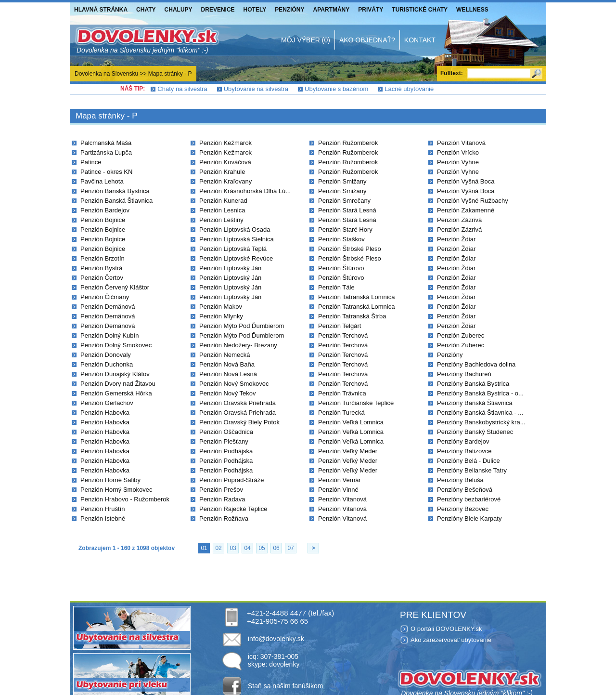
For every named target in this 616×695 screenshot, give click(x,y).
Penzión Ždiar (456, 239)
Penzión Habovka (105, 413)
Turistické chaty (420, 10)
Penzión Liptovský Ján (230, 268)
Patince (91, 162)
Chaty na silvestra (182, 89)
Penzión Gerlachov (107, 403)
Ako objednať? (367, 40)
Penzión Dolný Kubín (109, 335)
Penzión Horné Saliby (110, 480)
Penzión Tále (336, 287)
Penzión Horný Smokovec (116, 490)
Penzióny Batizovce (464, 451)
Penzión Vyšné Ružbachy (473, 201)
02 (218, 548)
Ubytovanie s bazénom (336, 89)
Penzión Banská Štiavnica (116, 201)
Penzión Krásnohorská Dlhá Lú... (245, 191)
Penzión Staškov (341, 239)
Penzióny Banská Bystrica (473, 384)
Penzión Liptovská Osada (235, 229)
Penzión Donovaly (106, 355)
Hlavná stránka (101, 10)
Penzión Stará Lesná (347, 210)
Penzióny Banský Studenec (475, 432)
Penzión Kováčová (225, 162)
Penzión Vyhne (458, 162)
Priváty (371, 10)
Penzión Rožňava (224, 518)
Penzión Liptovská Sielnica (237, 239)
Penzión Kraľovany (225, 181)
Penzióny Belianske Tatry (472, 470)
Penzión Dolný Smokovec (116, 345)
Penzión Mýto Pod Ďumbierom (242, 326)
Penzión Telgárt (340, 326)
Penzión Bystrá (101, 268)
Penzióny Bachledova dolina (476, 364)
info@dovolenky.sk (276, 639)
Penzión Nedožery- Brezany (238, 345)
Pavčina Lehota (102, 181)
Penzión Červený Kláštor (115, 287)
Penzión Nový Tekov (228, 393)
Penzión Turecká (341, 413)
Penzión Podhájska (226, 451)
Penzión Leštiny (221, 220)
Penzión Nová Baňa (227, 364)
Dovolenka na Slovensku (106, 74)
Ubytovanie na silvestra (256, 89)
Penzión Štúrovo (341, 268)
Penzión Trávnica (342, 393)
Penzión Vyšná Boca (466, 181)
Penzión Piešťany (224, 441)
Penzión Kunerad (223, 201)
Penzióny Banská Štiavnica (475, 403)
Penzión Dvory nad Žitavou (118, 384)
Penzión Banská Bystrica (115, 191)
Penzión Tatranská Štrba (352, 316)
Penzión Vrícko (458, 152)
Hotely (255, 10)
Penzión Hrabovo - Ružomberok (125, 499)
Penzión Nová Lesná (228, 374)
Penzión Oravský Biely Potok (239, 422)
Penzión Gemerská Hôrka (116, 393)
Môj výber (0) (306, 40)
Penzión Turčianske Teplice (356, 403)
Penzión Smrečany (344, 201)
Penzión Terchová (343, 335)
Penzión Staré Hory (345, 229)
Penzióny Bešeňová (465, 490)
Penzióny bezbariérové (469, 499)
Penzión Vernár (340, 480)
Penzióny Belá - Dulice (468, 461)
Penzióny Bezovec (463, 509)
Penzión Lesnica (222, 210)
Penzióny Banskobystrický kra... (481, 422)
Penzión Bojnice (103, 220)
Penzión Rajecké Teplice (233, 509)
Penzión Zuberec (461, 335)
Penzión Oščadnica (226, 432)
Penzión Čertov (102, 278)
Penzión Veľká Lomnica (351, 422)
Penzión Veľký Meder (348, 451)
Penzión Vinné (338, 490)
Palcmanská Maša (106, 143)
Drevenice (218, 10)
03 (233, 548)
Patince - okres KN (106, 172)
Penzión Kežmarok (225, 143)
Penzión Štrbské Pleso (350, 249)
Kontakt (420, 40)
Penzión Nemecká (225, 355)
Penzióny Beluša (460, 480)
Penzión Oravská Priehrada (237, 403)
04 (247, 548)
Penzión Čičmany (105, 297)
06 (276, 548)
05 (262, 548)
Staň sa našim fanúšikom (285, 686)
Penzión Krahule (222, 172)
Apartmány (332, 10)
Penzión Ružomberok (348, 143)
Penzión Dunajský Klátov (115, 374)
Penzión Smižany (342, 181)
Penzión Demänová (108, 307)
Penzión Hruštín (103, 509)
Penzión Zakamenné (466, 210)
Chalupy (179, 10)
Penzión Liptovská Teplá (233, 249)
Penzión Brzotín (103, 258)
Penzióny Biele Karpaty (469, 518)
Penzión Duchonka (107, 364)
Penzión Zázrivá (459, 220)
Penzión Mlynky (221, 316)
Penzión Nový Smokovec (234, 384)
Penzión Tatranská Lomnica (356, 297)
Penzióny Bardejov (463, 441)
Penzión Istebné (103, 518)
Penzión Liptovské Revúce (236, 258)
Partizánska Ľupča (106, 152)
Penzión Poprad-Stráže (231, 480)
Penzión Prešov (221, 490)
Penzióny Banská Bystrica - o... (480, 393)
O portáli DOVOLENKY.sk (446, 629)
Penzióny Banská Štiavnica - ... (480, 413)
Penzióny (289, 10)
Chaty (146, 10)
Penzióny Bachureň (464, 374)
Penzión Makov (221, 307)
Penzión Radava (222, 499)
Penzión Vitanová (342, 499)
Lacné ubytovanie (409, 89)
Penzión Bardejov (105, 210)
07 (290, 548)
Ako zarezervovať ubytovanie (451, 640)
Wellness (472, 10)
